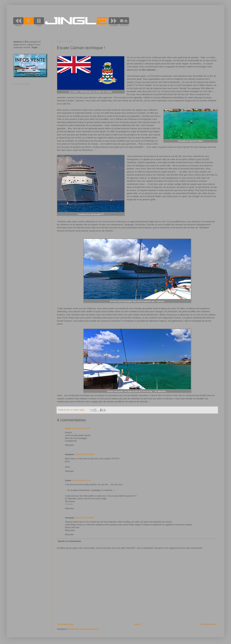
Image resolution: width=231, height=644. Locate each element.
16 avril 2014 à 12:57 (82, 481)
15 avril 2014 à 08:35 (85, 454)
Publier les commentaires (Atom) (84, 629)
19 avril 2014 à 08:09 (85, 518)
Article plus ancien (209, 624)
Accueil (137, 624)
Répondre (69, 445)
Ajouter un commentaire (69, 541)
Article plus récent (66, 624)
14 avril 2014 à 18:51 (81, 428)
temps (68, 428)
